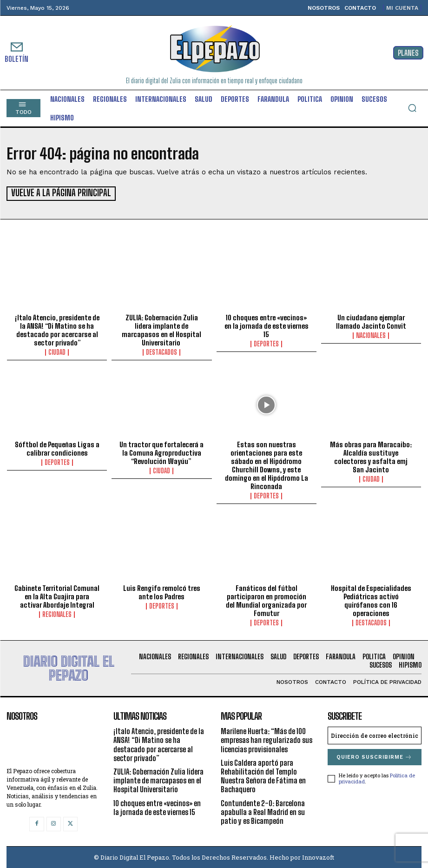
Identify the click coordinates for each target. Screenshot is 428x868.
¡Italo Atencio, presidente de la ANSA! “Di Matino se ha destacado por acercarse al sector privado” (57, 329)
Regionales (57, 614)
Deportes (266, 343)
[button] (412, 108)
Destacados (161, 351)
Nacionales (371, 335)
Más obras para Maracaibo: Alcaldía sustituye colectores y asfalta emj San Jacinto (371, 456)
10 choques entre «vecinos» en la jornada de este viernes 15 (267, 325)
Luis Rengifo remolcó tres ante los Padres (162, 591)
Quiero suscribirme (374, 756)
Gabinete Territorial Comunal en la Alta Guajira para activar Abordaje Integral (57, 596)
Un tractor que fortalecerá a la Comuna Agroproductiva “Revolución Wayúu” (161, 452)
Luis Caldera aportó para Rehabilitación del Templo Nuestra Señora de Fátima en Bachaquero (263, 775)
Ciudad (57, 351)
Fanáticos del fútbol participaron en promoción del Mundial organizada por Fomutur (266, 600)
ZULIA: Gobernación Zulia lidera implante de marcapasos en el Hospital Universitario (161, 329)
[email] (375, 735)
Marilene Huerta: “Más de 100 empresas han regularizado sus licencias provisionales (267, 739)
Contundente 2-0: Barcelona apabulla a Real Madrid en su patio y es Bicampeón (263, 811)
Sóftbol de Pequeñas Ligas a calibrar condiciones (57, 448)
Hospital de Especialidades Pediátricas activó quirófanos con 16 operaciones (371, 600)
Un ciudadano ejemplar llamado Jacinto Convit (371, 321)
